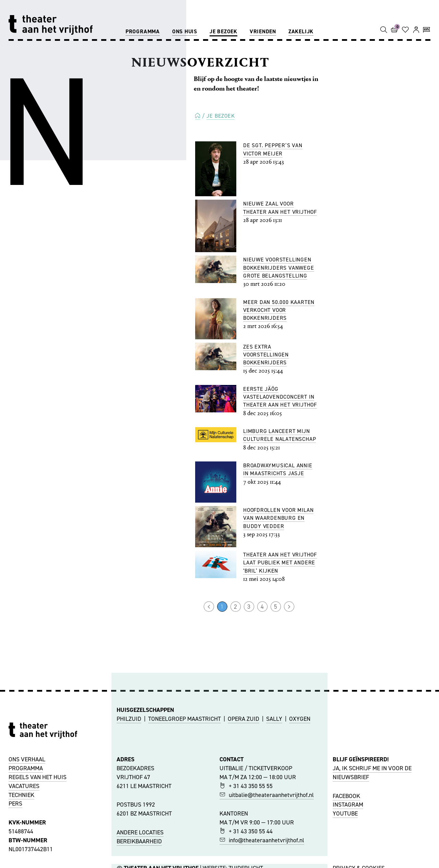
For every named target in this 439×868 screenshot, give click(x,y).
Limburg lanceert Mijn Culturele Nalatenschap (280, 435)
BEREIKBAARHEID (139, 841)
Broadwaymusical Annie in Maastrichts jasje (278, 469)
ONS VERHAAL (27, 759)
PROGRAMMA (26, 768)
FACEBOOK (346, 796)
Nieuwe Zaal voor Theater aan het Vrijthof (280, 208)
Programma (143, 31)
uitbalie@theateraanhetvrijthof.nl (267, 795)
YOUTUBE (345, 813)
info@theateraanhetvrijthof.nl (262, 840)
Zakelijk (301, 31)
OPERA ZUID (244, 719)
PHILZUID (129, 719)
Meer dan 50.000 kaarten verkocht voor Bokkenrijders (279, 310)
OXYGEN (300, 719)
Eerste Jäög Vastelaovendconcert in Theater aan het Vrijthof (280, 397)
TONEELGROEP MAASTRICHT (185, 719)
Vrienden (263, 31)
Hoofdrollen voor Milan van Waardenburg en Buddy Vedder (278, 518)
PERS (15, 804)
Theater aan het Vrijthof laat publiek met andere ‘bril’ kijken (280, 563)
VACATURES (24, 786)
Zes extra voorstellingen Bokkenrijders (266, 355)
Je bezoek (223, 31)
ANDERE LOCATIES (140, 832)
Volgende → (289, 607)
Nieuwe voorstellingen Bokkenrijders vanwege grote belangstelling (279, 268)
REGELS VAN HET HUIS (38, 777)
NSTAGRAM (349, 805)
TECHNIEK (21, 795)
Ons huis (185, 31)
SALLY (274, 719)
